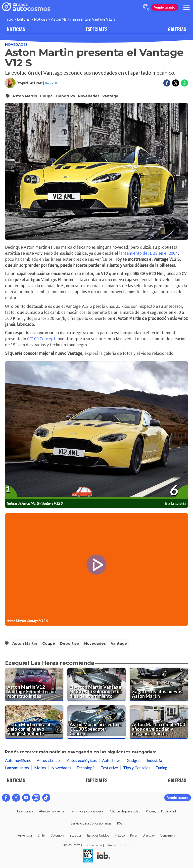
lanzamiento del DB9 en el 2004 (148, 253)
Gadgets (134, 760)
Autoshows (112, 760)
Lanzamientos (17, 768)
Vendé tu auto (165, 7)
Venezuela (168, 835)
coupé (46, 96)
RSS (120, 823)
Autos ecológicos (82, 760)
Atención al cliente (52, 811)
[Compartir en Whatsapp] (184, 83)
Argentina (25, 835)
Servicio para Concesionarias (91, 823)
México (120, 835)
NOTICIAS (16, 29)
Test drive (109, 768)
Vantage (110, 96)
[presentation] (96, 430)
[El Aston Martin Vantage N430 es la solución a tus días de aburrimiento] (96, 685)
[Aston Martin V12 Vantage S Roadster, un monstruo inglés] (34, 685)
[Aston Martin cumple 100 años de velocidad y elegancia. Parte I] (159, 722)
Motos (40, 768)
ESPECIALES (96, 29)
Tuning (161, 768)
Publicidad (168, 811)
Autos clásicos (49, 760)
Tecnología (86, 768)
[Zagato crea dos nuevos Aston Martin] (159, 685)
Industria (154, 760)
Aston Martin (25, 96)
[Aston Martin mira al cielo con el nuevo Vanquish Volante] (34, 722)
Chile (41, 835)
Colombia (57, 835)
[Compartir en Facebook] (167, 83)
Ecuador (76, 835)
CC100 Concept (41, 339)
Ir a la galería (176, 503)
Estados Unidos (98, 835)
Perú (133, 835)
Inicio (9, 19)
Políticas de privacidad (125, 811)
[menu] (186, 7)
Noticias (41, 19)
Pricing (151, 811)
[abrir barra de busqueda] (146, 7)
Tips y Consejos (137, 768)
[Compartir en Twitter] (176, 83)
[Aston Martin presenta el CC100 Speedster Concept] (96, 722)
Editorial (24, 19)
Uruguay (149, 835)
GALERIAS (177, 29)
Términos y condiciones (86, 811)
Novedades (16, 44)
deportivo (65, 96)
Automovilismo (18, 760)
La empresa (25, 811)
